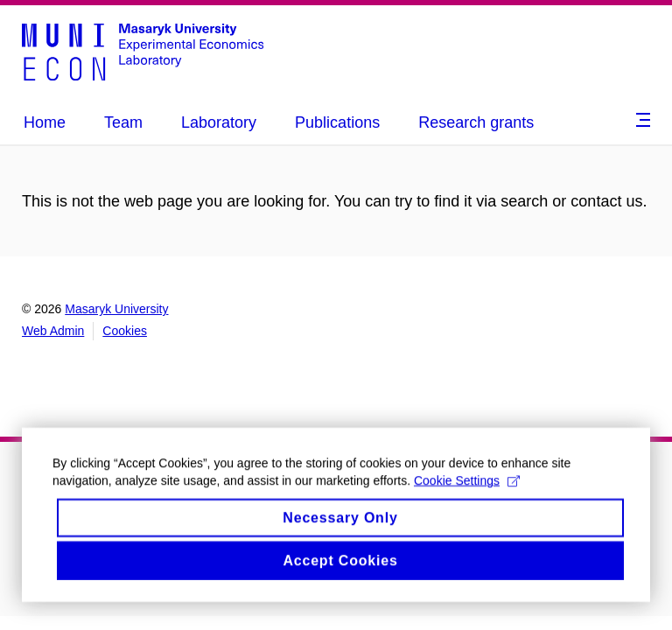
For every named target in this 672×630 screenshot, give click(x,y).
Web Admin (53, 331)
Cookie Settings (467, 493)
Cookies (125, 331)
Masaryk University (116, 309)
